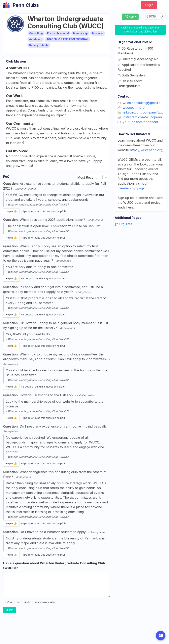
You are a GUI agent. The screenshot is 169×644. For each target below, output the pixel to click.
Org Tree (124, 224)
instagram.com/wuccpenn (142, 117)
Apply (130, 17)
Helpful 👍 (11, 211)
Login (149, 5)
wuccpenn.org (134, 108)
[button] (164, 5)
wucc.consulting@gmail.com (144, 103)
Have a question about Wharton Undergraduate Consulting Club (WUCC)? (54, 566)
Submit (10, 610)
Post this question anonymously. (29, 602)
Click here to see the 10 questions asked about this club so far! (141, 29)
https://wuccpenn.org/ (147, 150)
